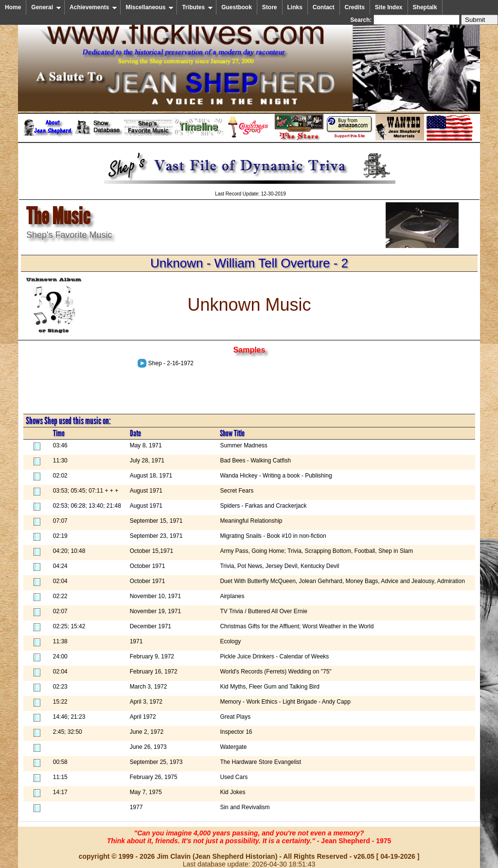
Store (270, 7)
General (46, 7)
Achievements (93, 7)
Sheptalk (425, 7)
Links (295, 7)
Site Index (389, 7)
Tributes (197, 7)
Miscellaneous (150, 7)
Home (13, 7)
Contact (324, 7)
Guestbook (237, 7)
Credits (355, 7)
